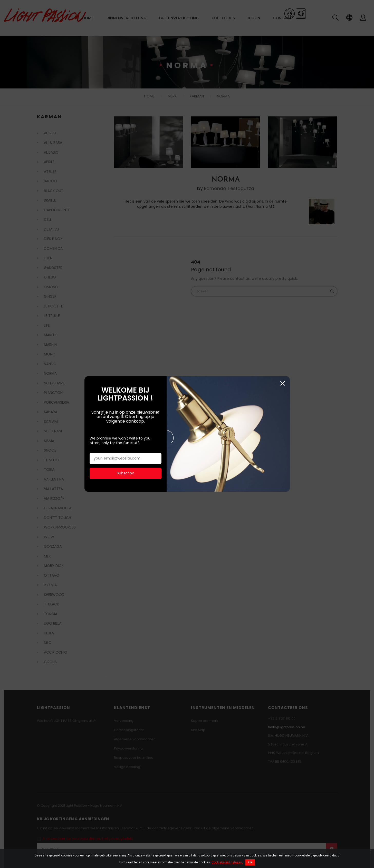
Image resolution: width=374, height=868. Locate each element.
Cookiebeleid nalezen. (227, 862)
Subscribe (126, 447)
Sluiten (283, 358)
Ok (250, 862)
